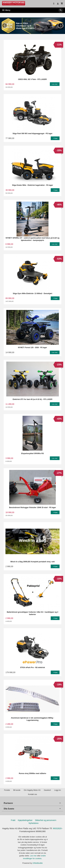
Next (63, 25)
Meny (6, 10)
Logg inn (58, 790)
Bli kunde (17, 790)
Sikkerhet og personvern (46, 820)
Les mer (34, 856)
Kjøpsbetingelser (25, 820)
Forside (7, 790)
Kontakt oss (32, 794)
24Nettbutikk (38, 863)
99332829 (57, 828)
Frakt (13, 820)
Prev (7, 25)
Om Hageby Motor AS (32, 790)
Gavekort (47, 790)
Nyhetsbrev (34, 823)
